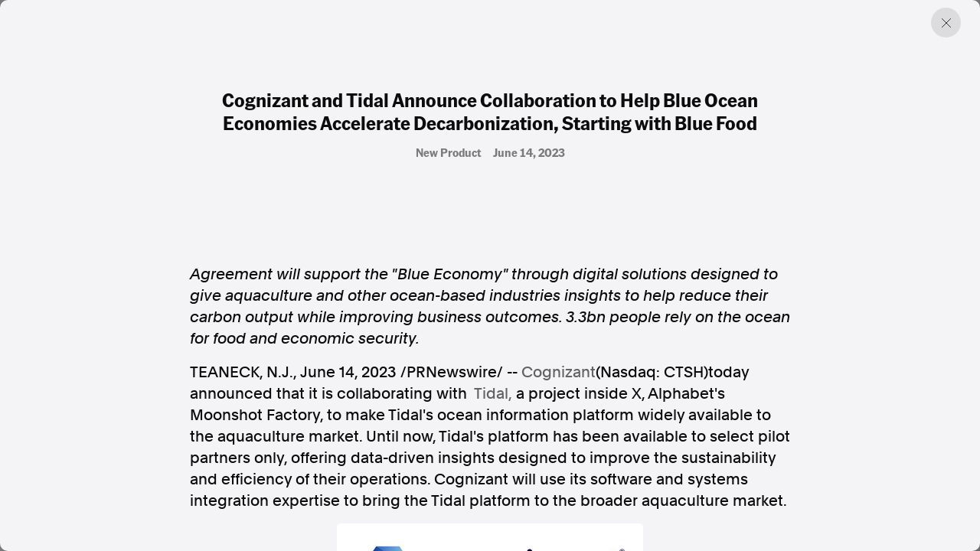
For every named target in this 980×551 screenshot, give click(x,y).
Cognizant (559, 372)
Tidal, (493, 393)
